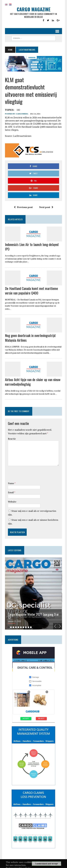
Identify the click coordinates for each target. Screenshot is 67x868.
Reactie (12, 439)
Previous (55, 626)
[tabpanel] (33, 594)
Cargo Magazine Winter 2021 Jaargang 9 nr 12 (33, 616)
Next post (46, 207)
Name (11, 483)
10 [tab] (31, 627)
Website (12, 502)
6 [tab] (21, 627)
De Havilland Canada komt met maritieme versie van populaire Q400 (31, 291)
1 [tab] (8, 627)
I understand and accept (46, 864)
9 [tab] (28, 627)
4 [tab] (16, 627)
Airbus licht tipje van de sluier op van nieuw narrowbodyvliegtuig (33, 382)
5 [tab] (18, 627)
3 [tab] (13, 627)
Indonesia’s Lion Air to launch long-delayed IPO (32, 247)
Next (60, 626)
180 (18, 110)
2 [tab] (11, 627)
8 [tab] (26, 627)
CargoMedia (22, 114)
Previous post (23, 207)
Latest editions (15, 550)
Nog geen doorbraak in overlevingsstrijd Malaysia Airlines (30, 338)
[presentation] (30, 474)
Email (11, 493)
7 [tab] (23, 627)
